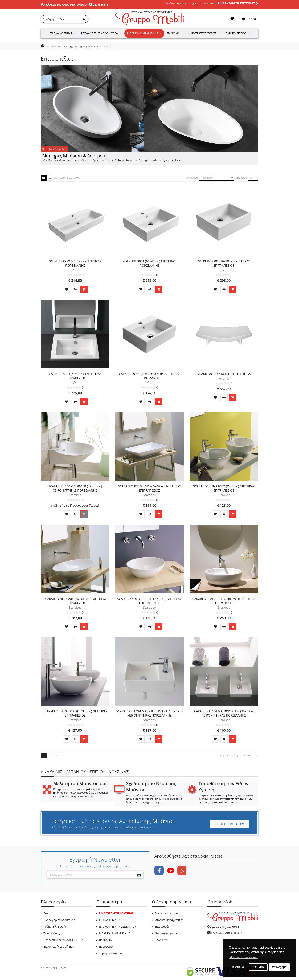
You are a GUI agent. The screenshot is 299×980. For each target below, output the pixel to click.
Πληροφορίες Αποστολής (59, 920)
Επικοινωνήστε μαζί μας (59, 947)
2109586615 (100, 4)
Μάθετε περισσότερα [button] (244, 957)
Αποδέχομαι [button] (279, 967)
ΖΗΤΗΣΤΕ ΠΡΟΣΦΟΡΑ (229, 824)
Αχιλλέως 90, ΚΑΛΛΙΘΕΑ (225, 927)
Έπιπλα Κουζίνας (62, 33)
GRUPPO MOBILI (49, 968)
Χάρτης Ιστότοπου (110, 953)
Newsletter (161, 940)
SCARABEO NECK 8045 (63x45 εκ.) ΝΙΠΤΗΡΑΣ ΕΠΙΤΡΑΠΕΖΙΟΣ (75, 601)
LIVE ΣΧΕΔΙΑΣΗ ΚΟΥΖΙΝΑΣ (116, 913)
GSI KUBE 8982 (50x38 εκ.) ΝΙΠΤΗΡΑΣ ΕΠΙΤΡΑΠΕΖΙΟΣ (224, 263)
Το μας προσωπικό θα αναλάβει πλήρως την (226, 799)
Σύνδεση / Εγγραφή (176, 4)
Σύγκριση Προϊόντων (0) (202, 4)
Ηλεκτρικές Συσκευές (204, 33)
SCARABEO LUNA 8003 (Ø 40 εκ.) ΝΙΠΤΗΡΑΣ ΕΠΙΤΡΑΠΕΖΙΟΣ (224, 488)
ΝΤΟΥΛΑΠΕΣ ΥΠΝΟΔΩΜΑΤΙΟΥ (117, 927)
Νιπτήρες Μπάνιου (86, 47)
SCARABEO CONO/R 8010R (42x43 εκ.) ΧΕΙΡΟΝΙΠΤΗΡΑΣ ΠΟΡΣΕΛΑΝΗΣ (75, 488)
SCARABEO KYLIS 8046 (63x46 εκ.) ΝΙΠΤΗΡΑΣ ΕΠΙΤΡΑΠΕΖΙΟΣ (150, 488)
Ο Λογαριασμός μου (167, 913)
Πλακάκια (175, 33)
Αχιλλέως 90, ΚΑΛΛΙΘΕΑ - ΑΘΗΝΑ (65, 4)
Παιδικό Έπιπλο (237, 33)
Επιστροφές (162, 927)
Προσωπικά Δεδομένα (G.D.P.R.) (63, 940)
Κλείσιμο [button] (238, 967)
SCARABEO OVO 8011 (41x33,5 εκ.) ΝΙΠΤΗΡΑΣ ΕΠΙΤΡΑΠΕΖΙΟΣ (149, 601)
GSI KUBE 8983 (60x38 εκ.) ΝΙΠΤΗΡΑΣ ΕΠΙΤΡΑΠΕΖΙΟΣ (75, 376)
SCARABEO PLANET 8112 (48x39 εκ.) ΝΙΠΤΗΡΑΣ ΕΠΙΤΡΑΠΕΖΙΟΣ (224, 601)
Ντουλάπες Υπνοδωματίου (101, 33)
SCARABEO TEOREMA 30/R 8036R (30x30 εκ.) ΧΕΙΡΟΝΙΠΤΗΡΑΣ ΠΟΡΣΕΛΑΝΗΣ (224, 713)
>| (63, 755)
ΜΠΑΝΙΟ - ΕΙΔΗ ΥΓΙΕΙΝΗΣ (114, 933)
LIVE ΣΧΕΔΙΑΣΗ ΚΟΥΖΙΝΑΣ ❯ (238, 3)
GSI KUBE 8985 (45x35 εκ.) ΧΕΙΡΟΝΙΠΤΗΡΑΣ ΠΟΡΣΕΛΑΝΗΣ (149, 376)
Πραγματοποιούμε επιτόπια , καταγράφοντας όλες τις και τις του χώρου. (81, 793)
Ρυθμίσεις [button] (258, 967)
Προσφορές (106, 947)
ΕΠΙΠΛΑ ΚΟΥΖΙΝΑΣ (110, 920)
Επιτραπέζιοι (106, 47)
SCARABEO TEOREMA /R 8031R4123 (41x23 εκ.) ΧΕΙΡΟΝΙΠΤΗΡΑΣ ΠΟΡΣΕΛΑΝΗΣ (149, 713)
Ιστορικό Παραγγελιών (169, 920)
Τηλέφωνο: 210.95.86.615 (227, 933)
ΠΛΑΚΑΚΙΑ (105, 940)
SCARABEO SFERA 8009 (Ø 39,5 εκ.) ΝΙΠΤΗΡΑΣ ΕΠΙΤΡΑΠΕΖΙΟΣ (75, 713)
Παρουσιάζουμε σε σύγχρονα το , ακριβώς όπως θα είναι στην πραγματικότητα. (154, 799)
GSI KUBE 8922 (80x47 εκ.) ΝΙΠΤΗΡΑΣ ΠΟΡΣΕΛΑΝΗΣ (75, 263)
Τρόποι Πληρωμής (55, 927)
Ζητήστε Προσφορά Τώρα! (75, 505)
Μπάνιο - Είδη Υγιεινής (144, 33)
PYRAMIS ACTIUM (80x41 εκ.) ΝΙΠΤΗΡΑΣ (224, 374)
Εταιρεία (49, 913)
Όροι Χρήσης (52, 933)
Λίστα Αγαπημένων (166, 933)
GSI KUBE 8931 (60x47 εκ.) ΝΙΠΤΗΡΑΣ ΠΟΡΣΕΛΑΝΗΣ (149, 263)
